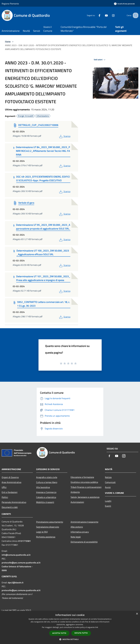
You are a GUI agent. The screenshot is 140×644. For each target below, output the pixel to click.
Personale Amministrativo (14, 502)
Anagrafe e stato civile (47, 477)
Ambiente (75, 492)
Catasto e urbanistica (46, 497)
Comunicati (110, 482)
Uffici (4, 487)
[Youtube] (103, 15)
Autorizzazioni (77, 502)
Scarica (64, 136)
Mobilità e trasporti (45, 502)
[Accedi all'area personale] (124, 4)
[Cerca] (135, 15)
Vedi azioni (100, 60)
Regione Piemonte (10, 4)
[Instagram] (110, 15)
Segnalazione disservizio (48, 527)
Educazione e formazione (82, 477)
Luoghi (108, 501)
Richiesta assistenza (46, 537)
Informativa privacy (80, 532)
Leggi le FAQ (42, 532)
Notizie (108, 477)
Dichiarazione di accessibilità (84, 542)
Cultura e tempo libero (47, 482)
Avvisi (108, 487)
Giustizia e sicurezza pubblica (84, 482)
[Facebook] (97, 15)
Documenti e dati (10, 507)
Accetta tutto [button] (59, 633)
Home (8, 41)
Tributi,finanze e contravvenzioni (86, 487)
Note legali (76, 537)
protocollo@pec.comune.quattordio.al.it (21, 563)
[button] (70, 639)
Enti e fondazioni (10, 492)
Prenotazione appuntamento (50, 522)
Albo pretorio (77, 527)
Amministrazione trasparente (84, 522)
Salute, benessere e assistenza (85, 497)
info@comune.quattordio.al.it (16, 555)
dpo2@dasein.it (16, 583)
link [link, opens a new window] (97, 627)
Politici (5, 497)
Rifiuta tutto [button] (81, 633)
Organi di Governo (10, 477)
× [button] (137, 614)
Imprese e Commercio (46, 492)
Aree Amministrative (11, 482)
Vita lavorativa (43, 487)
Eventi (108, 506)
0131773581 (25, 541)
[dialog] (70, 627)
